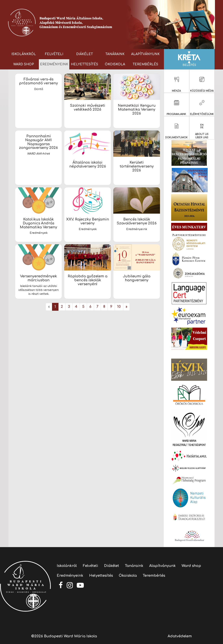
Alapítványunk (145, 54)
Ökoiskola (115, 64)
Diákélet (85, 54)
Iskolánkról (24, 54)
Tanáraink (115, 54)
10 (119, 307)
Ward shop (24, 64)
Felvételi (54, 54)
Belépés (189, 59)
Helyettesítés (85, 64)
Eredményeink (54, 64)
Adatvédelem (180, 636)
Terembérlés (145, 64)
